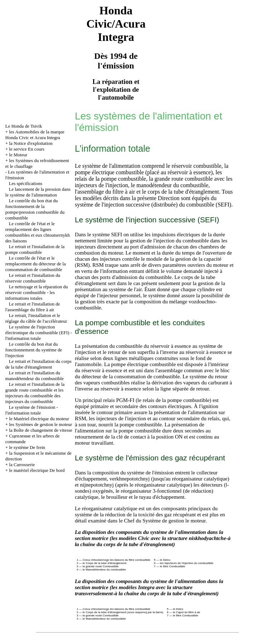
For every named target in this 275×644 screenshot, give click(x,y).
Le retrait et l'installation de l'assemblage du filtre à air (33, 307)
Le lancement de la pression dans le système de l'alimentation (38, 192)
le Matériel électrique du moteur (39, 419)
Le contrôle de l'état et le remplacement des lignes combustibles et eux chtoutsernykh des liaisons (38, 232)
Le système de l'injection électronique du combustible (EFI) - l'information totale (39, 333)
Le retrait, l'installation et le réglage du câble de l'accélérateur (36, 318)
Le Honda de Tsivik (24, 126)
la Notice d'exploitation (31, 143)
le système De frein (27, 447)
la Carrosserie (22, 465)
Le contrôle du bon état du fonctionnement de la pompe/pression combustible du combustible (35, 209)
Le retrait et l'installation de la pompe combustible (35, 249)
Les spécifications (26, 183)
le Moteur (18, 155)
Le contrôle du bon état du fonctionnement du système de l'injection (34, 350)
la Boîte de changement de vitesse (41, 430)
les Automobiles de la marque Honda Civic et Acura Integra (35, 135)
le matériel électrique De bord (37, 470)
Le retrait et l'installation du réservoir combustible (33, 278)
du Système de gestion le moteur (171, 521)
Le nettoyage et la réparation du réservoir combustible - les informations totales (37, 292)
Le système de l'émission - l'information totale (32, 410)
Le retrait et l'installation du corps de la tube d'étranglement (38, 364)
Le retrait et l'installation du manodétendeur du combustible (35, 376)
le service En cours (27, 149)
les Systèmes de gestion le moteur (40, 424)
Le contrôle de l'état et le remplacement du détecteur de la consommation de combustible (36, 264)
